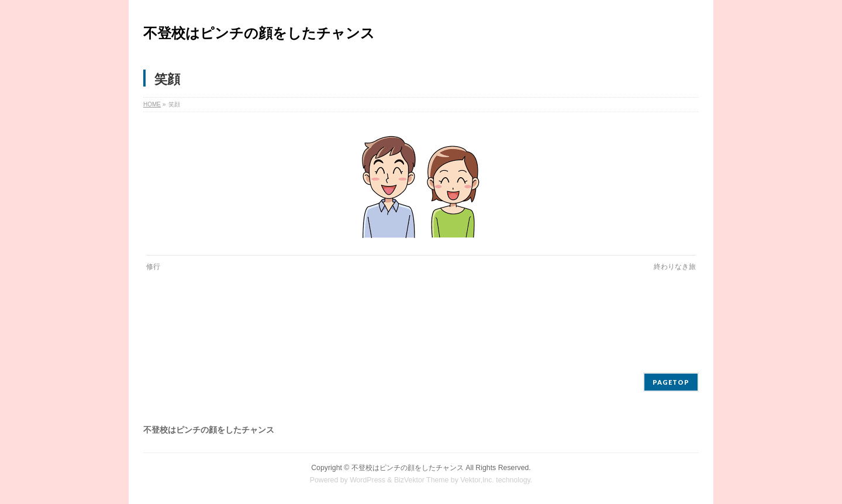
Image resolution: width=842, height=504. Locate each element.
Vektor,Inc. (477, 480)
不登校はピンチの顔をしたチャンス (259, 33)
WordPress (367, 480)
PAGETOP (671, 382)
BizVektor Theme (422, 480)
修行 (153, 267)
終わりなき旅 (675, 267)
